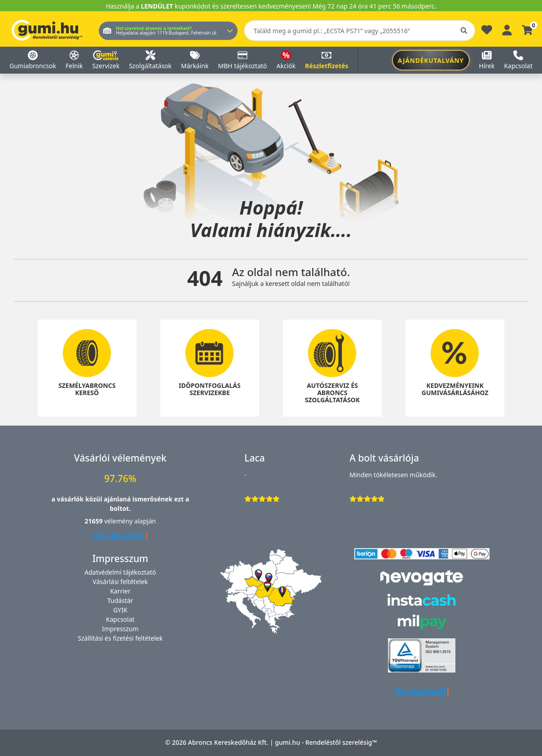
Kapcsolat (120, 619)
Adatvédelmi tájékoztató (120, 572)
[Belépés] (507, 29)
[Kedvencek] (487, 32)
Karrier (120, 591)
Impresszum (120, 629)
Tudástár (120, 600)
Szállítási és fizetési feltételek (120, 638)
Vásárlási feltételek (120, 582)
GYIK (120, 610)
